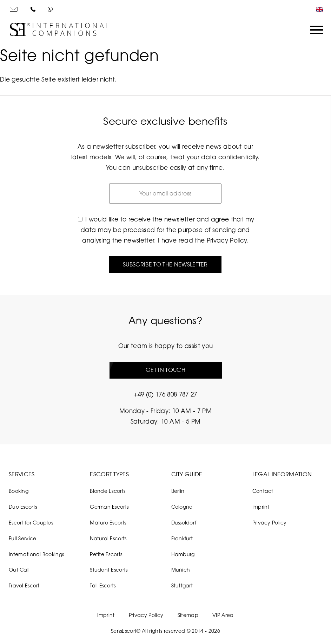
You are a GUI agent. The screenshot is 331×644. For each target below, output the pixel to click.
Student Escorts (109, 570)
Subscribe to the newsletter (165, 264)
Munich (181, 570)
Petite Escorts (106, 554)
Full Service (22, 538)
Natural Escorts (108, 538)
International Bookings (36, 554)
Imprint (261, 507)
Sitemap (188, 615)
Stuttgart (182, 585)
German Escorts (109, 507)
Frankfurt (182, 538)
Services (22, 474)
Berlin (178, 491)
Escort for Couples (31, 523)
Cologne (182, 507)
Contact (263, 491)
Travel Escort (24, 585)
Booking (19, 491)
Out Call (19, 570)
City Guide (187, 474)
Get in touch (165, 370)
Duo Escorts (23, 507)
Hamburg (183, 554)
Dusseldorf (184, 523)
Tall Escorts (103, 585)
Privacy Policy (227, 240)
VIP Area (223, 615)
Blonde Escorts (108, 491)
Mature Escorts (108, 523)
